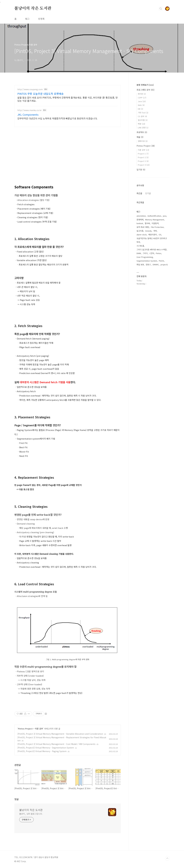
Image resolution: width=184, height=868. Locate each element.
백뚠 (141, 124)
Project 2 (143, 157)
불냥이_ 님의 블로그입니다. (31, 814)
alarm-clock (142, 235)
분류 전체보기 (145, 85)
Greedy (148, 231)
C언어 (152, 253)
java (165, 216)
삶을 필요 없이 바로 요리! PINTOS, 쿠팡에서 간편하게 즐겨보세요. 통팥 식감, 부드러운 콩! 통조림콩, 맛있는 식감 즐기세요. (67, 99)
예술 (140, 137)
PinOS (161, 261)
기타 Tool (143, 113)
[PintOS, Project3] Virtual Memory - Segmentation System (46, 748)
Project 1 (143, 154)
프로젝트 (142, 132)
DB (140, 109)
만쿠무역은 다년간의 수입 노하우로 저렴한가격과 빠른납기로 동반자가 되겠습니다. (57, 118)
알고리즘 (140, 231)
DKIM (139, 253)
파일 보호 (140, 264)
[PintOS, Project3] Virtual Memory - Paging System (42, 751)
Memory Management (155, 220)
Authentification (154, 216)
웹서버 (147, 223)
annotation (141, 216)
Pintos (159, 253)
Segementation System (147, 261)
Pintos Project (25, 729)
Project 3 (143, 161)
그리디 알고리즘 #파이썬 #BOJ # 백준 (152, 250)
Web (141, 105)
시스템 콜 (140, 246)
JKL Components (28, 114)
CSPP (142, 98)
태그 (27, 19)
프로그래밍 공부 (146, 90)
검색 (161, 9)
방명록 (41, 19)
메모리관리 (153, 235)
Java (142, 101)
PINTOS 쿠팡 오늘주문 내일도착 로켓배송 (41, 94)
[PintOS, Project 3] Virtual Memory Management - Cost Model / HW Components (56, 744)
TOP (167, 858)
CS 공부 (142, 116)
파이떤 (142, 94)
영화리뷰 (143, 141)
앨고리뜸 (143, 120)
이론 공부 (39, 729)
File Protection (157, 227)
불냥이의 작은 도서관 (33, 8)
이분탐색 (155, 223)
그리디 (145, 253)
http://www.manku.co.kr (29, 110)
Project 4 (144, 165)
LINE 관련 (143, 128)
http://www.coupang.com (30, 89)
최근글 (139, 193)
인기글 (148, 193)
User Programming (145, 257)
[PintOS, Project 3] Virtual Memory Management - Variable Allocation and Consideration (60, 734)
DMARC (156, 264)
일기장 (141, 170)
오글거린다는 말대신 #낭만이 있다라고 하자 (152, 240)
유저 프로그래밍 (143, 227)
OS (160, 235)
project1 (164, 264)
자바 (155, 231)
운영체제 (140, 220)
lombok (140, 223)
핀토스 (148, 264)
